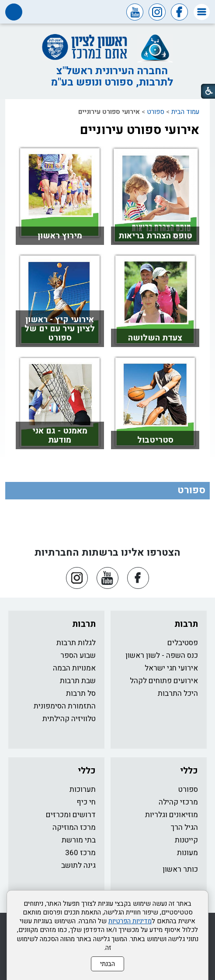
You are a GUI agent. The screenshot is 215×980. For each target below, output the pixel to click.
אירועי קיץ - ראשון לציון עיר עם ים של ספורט (60, 329)
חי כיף (86, 802)
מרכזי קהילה (178, 802)
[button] (202, 12)
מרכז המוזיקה (74, 827)
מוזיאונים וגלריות (172, 815)
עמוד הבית (185, 112)
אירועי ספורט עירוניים (140, 130)
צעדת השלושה (155, 338)
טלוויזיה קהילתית (69, 719)
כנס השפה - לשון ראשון (162, 655)
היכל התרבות (178, 693)
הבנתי (107, 964)
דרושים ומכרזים (71, 815)
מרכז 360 (80, 853)
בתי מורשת (79, 840)
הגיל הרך (184, 827)
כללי (189, 771)
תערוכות (83, 789)
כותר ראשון (180, 869)
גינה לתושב (78, 865)
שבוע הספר (78, 655)
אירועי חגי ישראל (171, 668)
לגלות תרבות (76, 643)
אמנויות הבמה (74, 668)
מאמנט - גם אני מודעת (60, 435)
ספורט (156, 112)
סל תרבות (81, 693)
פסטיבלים (183, 643)
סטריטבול (155, 440)
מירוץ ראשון (60, 236)
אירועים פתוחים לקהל (164, 681)
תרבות (186, 624)
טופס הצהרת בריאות (155, 236)
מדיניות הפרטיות (130, 921)
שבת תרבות (78, 681)
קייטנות (186, 840)
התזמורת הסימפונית (65, 706)
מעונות (187, 853)
